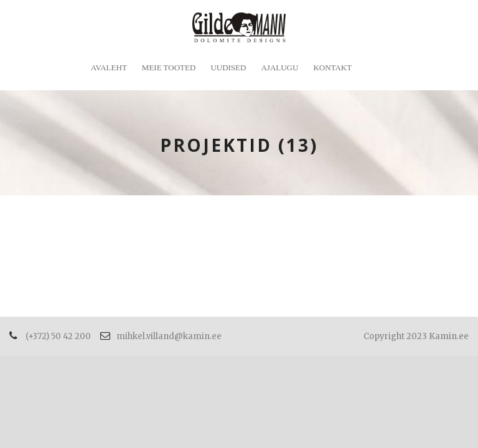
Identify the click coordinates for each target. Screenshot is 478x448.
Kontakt (332, 68)
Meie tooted (169, 68)
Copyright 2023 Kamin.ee (416, 336)
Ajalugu (279, 68)
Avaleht (109, 68)
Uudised (228, 68)
